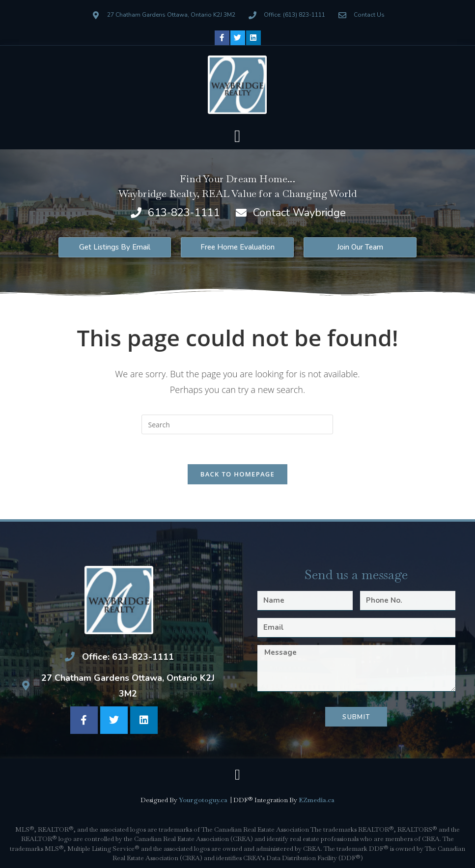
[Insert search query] (237, 424)
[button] (237, 137)
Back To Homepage (237, 474)
